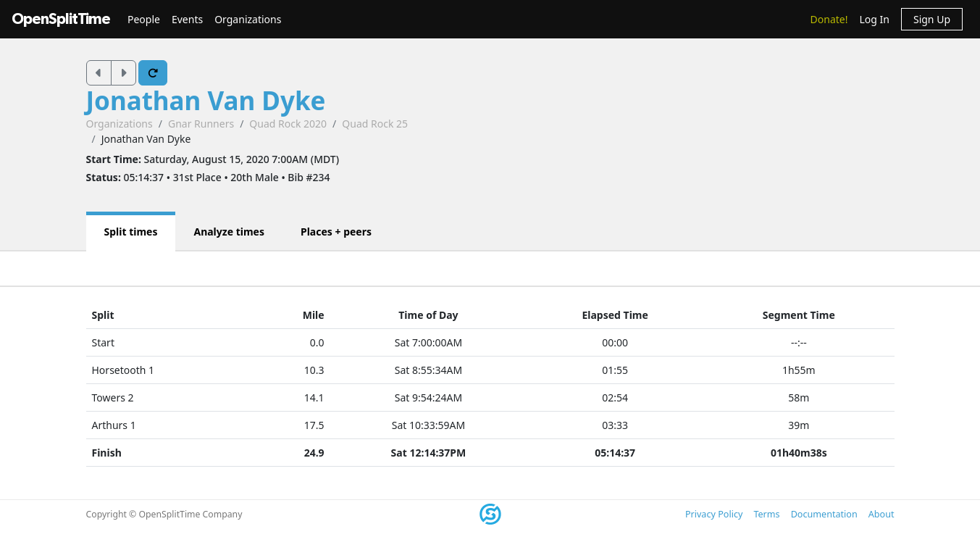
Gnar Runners (201, 124)
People (144, 19)
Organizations (248, 19)
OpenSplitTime (61, 19)
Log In (874, 19)
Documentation (824, 514)
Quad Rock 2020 (288, 124)
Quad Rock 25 (375, 124)
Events (187, 19)
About (881, 514)
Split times (131, 232)
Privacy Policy (714, 514)
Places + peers (336, 232)
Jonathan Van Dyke (206, 100)
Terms (766, 514)
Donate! (829, 19)
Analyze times (229, 232)
